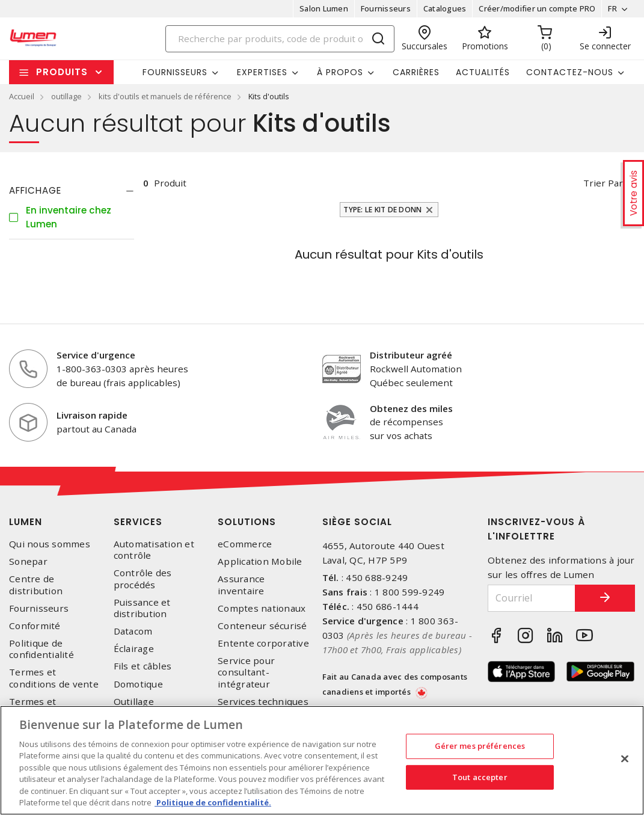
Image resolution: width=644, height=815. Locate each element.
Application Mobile (260, 561)
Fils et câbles (143, 666)
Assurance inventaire (241, 585)
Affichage (35, 190)
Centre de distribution (36, 585)
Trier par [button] (603, 183)
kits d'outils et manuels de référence (165, 96)
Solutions (247, 522)
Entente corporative (263, 643)
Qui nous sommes (50, 544)
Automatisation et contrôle (154, 550)
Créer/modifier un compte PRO (537, 8)
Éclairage (134, 649)
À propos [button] (340, 72)
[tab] (72, 191)
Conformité (35, 626)
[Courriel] (532, 598)
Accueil (22, 96)
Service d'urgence (96, 355)
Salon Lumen (324, 8)
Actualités (483, 72)
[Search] (280, 39)
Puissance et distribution (142, 608)
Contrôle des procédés (143, 579)
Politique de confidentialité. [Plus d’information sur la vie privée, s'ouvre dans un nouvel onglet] (213, 802)
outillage (66, 96)
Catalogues (445, 8)
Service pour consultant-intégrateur (246, 672)
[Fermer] (625, 758)
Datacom (133, 631)
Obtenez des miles (411, 408)
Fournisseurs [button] (175, 72)
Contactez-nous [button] (570, 72)
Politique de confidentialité (41, 649)
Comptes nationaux (262, 608)
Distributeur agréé (411, 355)
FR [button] (612, 8)
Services (138, 522)
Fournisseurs (386, 8)
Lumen (26, 522)
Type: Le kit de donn (382, 210)
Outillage (134, 702)
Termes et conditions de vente (54, 678)
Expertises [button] (262, 72)
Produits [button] (62, 72)
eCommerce (245, 544)
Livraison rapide (92, 415)
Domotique (138, 684)
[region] (322, 760)
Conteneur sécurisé (262, 626)
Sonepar (28, 561)
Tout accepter (480, 777)
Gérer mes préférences (480, 746)
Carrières (416, 72)
